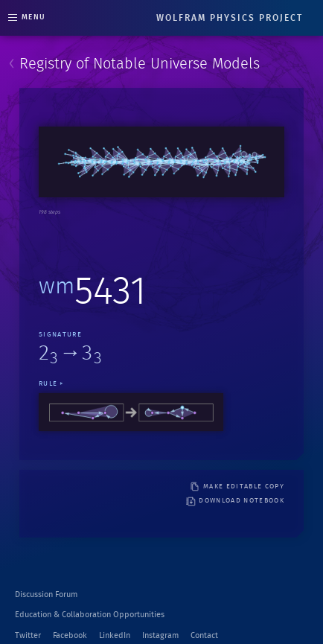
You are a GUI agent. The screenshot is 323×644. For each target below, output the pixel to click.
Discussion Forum (46, 594)
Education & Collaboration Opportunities (90, 615)
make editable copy (237, 487)
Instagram (160, 635)
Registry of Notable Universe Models (140, 64)
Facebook (70, 635)
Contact (204, 635)
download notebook (235, 501)
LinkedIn (115, 635)
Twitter (28, 635)
